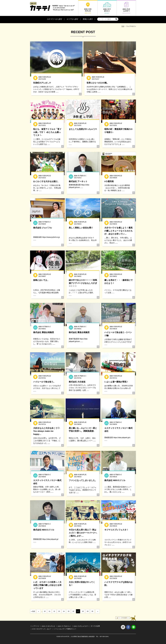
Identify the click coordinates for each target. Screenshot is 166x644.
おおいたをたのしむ (48, 626)
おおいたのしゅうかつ (81, 626)
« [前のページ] (38, 611)
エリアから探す (73, 19)
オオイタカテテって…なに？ (42, 629)
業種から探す (88, 19)
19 (88, 611)
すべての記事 (95, 626)
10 (45, 611)
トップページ (35, 626)
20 (92, 611)
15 (68, 611)
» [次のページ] (98, 611)
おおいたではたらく (64, 626)
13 (59, 611)
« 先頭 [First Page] (33, 611)
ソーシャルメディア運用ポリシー (65, 629)
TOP (123, 26)
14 (64, 611)
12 (54, 611)
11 (49, 611)
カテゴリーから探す (55, 19)
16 (73, 611)
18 (83, 611)
